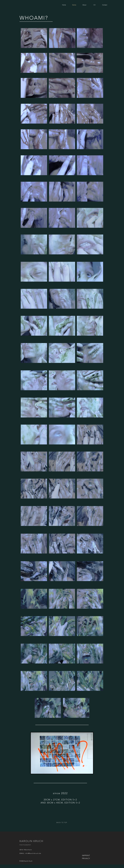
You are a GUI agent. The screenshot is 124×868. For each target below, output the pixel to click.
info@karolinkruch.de (33, 853)
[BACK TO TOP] (62, 822)
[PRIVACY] (86, 858)
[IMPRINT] (86, 855)
